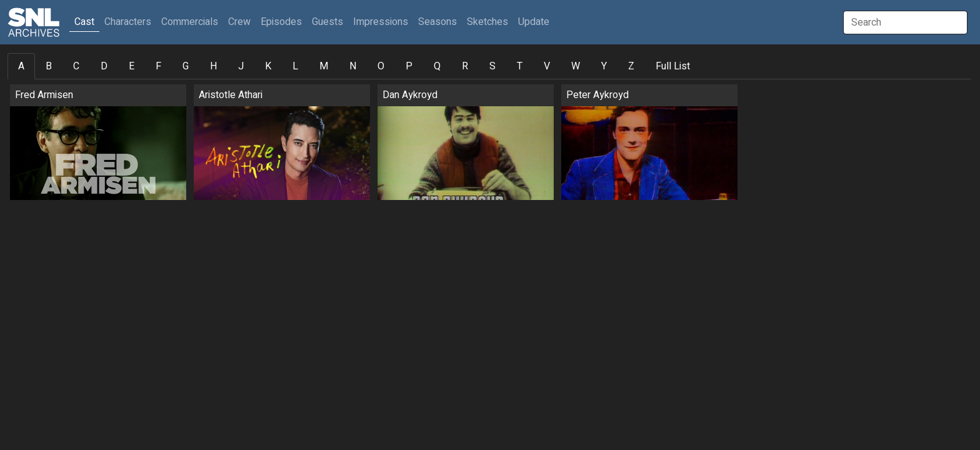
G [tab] (186, 66)
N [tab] (353, 66)
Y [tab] (604, 66)
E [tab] (132, 66)
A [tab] (21, 66)
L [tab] (295, 66)
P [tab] (409, 66)
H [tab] (213, 66)
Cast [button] (87, 22)
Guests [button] (327, 22)
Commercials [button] (190, 22)
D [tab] (104, 66)
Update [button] (534, 22)
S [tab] (492, 66)
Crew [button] (239, 22)
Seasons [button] (437, 22)
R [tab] (465, 66)
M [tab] (324, 66)
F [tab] (158, 66)
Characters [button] (128, 22)
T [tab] (520, 66)
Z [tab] (631, 66)
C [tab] (76, 66)
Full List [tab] (673, 66)
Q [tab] (437, 66)
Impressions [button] (381, 22)
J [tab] (241, 66)
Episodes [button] (281, 22)
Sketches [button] (487, 22)
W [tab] (576, 66)
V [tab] (547, 66)
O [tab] (381, 66)
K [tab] (268, 66)
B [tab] (49, 66)
